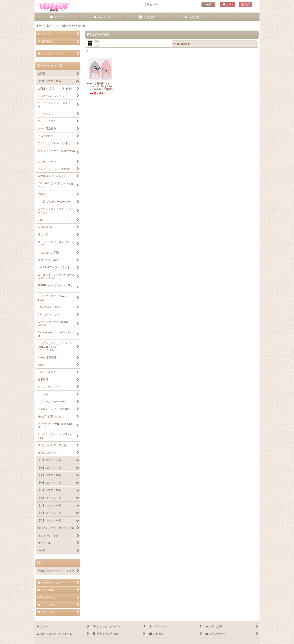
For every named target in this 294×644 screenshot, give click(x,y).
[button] (237, 17)
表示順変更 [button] (182, 44)
